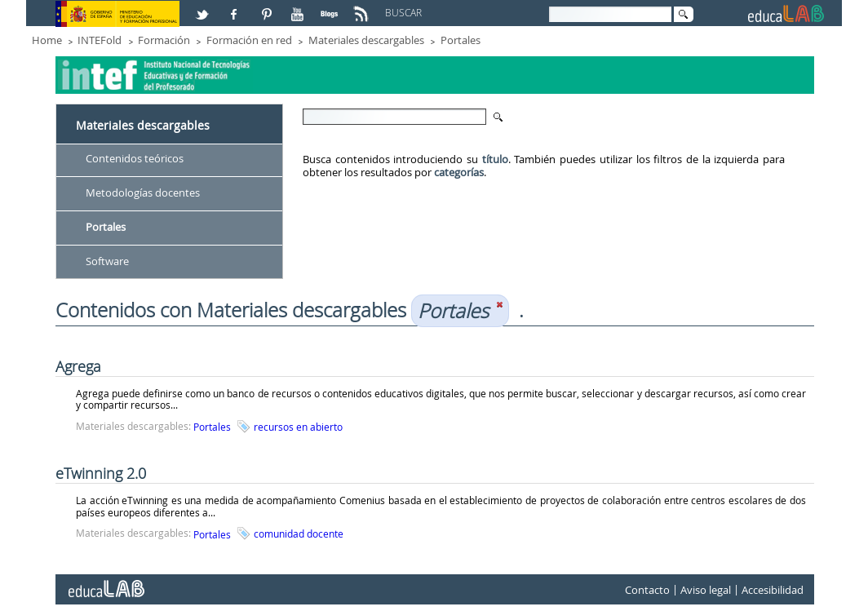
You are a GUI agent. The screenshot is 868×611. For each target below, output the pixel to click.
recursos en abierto (298, 427)
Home (47, 40)
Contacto (647, 590)
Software (107, 261)
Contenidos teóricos (135, 158)
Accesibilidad (773, 590)
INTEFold (100, 40)
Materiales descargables (366, 40)
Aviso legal (706, 590)
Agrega (78, 366)
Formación (164, 40)
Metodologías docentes (143, 193)
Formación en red (249, 40)
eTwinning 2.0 (101, 473)
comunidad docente (299, 534)
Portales (461, 40)
